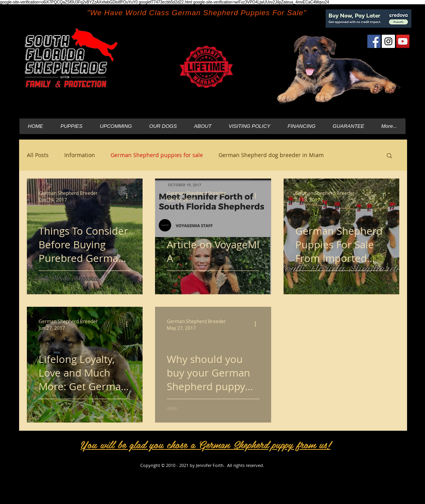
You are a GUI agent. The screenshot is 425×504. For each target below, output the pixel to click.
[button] (389, 156)
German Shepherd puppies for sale (157, 155)
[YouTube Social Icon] (403, 41)
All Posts (38, 155)
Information (80, 155)
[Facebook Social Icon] (374, 41)
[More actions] (130, 196)
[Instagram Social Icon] (388, 41)
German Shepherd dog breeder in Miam (271, 155)
